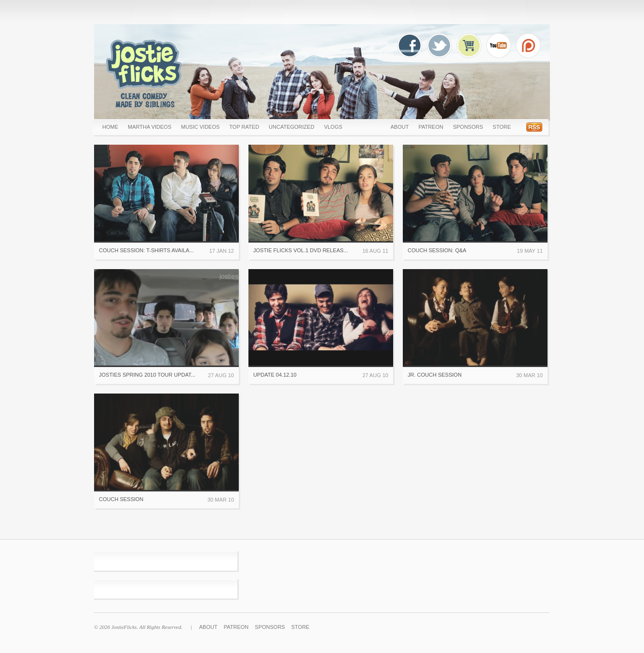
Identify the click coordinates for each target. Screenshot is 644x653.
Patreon (431, 127)
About (399, 127)
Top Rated (244, 127)
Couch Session (121, 499)
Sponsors (468, 127)
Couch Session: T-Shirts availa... (146, 250)
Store (502, 127)
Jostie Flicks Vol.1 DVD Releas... (301, 250)
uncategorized (292, 127)
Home (110, 127)
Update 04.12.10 (275, 375)
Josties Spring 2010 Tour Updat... (147, 375)
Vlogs (333, 127)
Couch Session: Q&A (437, 250)
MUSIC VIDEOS (200, 127)
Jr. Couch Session (435, 375)
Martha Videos (150, 127)
